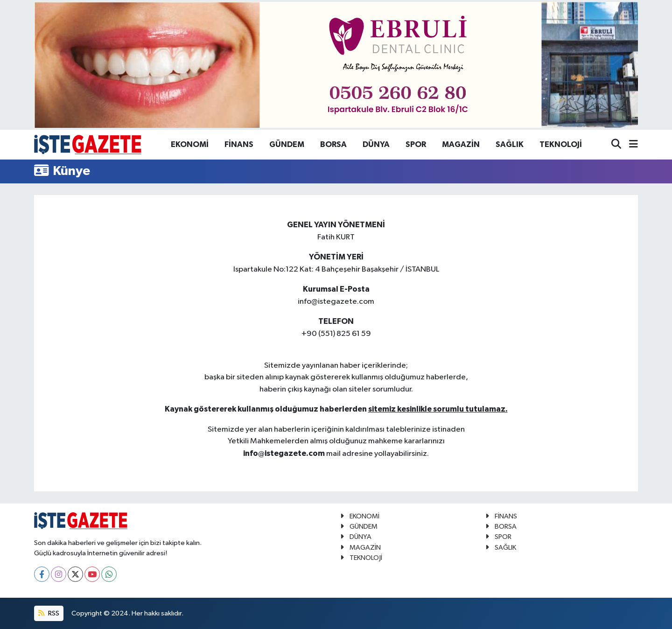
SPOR (416, 144)
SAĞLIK (510, 144)
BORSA (333, 144)
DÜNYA (376, 144)
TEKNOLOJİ (561, 144)
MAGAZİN (461, 144)
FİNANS (239, 144)
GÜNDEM (287, 144)
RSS (49, 613)
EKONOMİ (190, 144)
